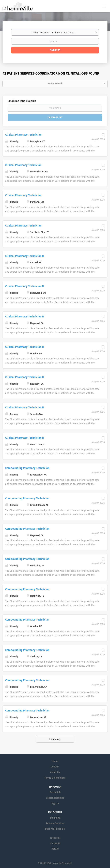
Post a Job (55, 792)
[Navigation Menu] (104, 6)
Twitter (55, 849)
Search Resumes (55, 798)
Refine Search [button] (55, 84)
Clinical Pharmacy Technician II (25, 256)
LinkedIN (55, 843)
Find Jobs (55, 50)
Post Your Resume (55, 829)
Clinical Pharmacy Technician (23, 135)
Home (55, 761)
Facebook (55, 838)
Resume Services (55, 823)
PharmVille (67, 863)
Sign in (55, 803)
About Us (55, 772)
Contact (55, 767)
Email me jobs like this (22, 101)
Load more (55, 739)
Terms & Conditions (55, 778)
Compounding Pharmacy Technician (27, 468)
